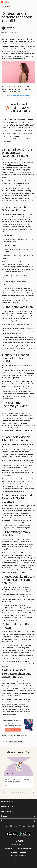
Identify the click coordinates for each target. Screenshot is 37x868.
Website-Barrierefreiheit (18, 856)
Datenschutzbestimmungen (24, 849)
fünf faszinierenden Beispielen (17, 165)
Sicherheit (23, 852)
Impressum (14, 852)
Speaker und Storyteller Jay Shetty (23, 375)
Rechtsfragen (9, 849)
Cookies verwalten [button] (19, 859)
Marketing (7, 6)
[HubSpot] (18, 841)
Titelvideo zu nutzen (26, 444)
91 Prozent (24, 511)
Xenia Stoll (11, 28)
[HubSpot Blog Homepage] (6, 2)
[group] (18, 772)
